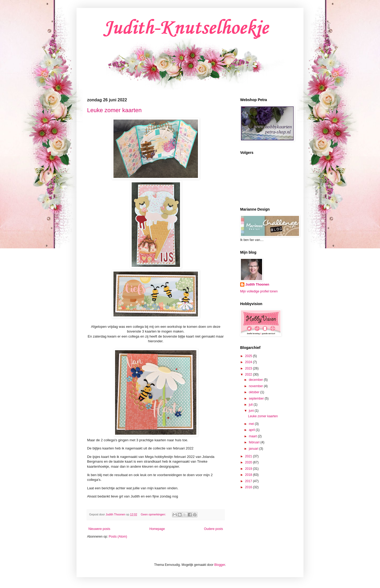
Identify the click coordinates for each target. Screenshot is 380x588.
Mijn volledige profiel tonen (259, 291)
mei (252, 424)
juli (251, 405)
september (257, 399)
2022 (249, 374)
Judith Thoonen (257, 284)
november (256, 386)
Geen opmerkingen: (154, 514)
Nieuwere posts (99, 529)
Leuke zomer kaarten (114, 110)
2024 (249, 362)
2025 (249, 356)
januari (254, 449)
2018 (249, 475)
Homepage (157, 529)
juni (252, 411)
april (252, 430)
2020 (249, 462)
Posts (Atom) (118, 537)
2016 (249, 487)
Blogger (220, 565)
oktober (255, 392)
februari (255, 442)
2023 (249, 368)
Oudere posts (213, 529)
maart (253, 436)
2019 (249, 469)
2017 (249, 481)
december (256, 380)
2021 (249, 456)
